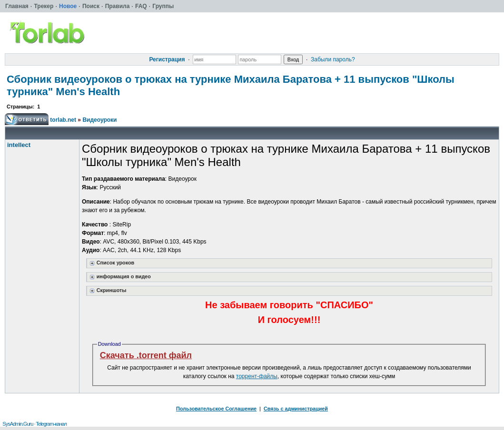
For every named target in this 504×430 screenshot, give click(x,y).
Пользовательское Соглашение (216, 409)
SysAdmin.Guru (18, 424)
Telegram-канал (51, 424)
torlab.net (63, 120)
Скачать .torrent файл (146, 355)
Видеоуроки (99, 120)
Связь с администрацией (296, 409)
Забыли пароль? (333, 59)
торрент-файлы (257, 376)
